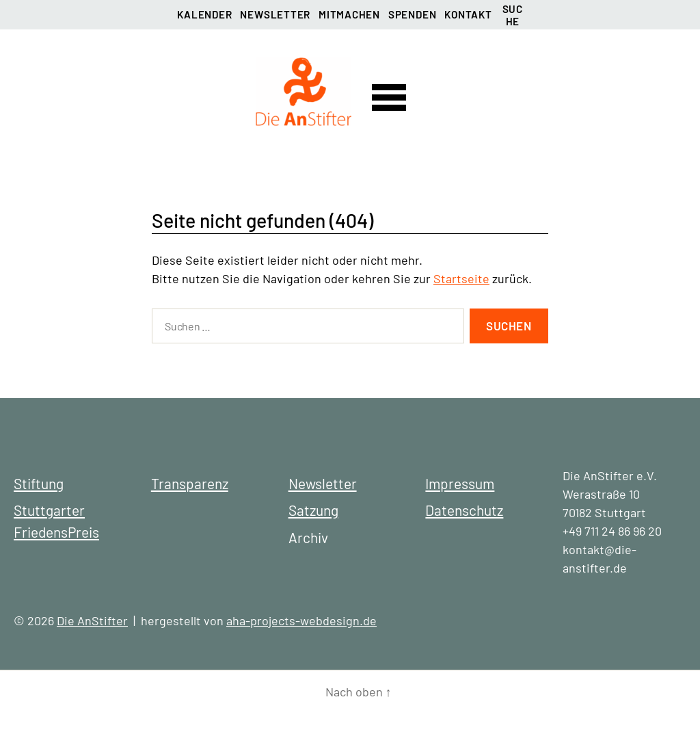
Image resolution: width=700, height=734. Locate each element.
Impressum (460, 483)
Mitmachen (349, 14)
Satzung (313, 510)
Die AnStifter (92, 620)
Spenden (412, 14)
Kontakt (468, 14)
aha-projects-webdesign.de (301, 620)
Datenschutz (464, 510)
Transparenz (190, 483)
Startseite (461, 278)
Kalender (204, 14)
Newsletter (275, 14)
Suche (513, 13)
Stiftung (39, 483)
